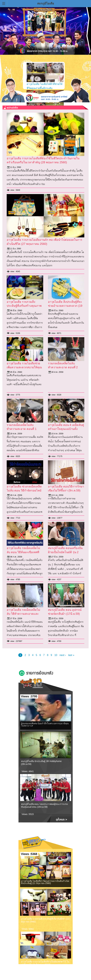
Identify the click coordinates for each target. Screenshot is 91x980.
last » (71, 655)
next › (63, 655)
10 (56, 655)
